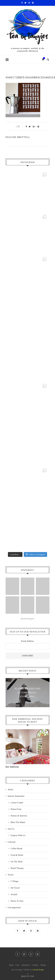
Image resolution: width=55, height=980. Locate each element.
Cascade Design (38, 970)
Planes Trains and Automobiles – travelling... (27, 693)
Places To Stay (17, 901)
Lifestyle (12, 842)
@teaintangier (27, 619)
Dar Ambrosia (12, 767)
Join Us (11, 829)
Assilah (14, 894)
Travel (11, 875)
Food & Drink (17, 855)
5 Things (15, 881)
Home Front (16, 809)
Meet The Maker (18, 822)
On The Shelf (17, 862)
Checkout (26, 965)
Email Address (28, 641)
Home (43, 965)
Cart (17, 965)
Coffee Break (17, 848)
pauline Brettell (18, 137)
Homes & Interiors (19, 816)
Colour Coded (17, 803)
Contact (35, 965)
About (11, 789)
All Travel (15, 888)
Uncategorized (14, 907)
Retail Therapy (17, 868)
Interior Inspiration (16, 796)
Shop (11, 965)
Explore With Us (18, 835)
